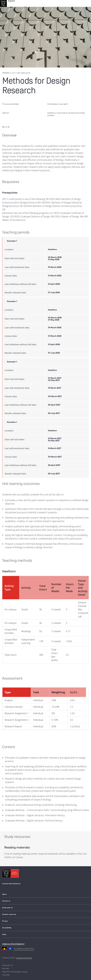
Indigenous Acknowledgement (13, 944)
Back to (6, 127)
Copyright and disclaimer (24, 958)
